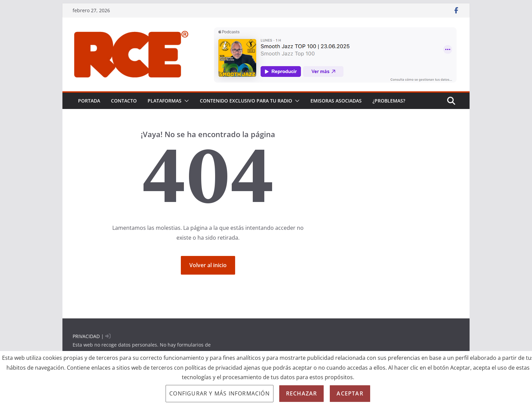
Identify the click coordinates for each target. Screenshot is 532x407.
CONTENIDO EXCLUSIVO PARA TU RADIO (246, 101)
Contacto (124, 101)
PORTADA (89, 101)
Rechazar (302, 393)
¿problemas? (389, 101)
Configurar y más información (220, 393)
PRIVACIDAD (86, 336)
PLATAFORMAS (165, 101)
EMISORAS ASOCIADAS (336, 101)
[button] (185, 101)
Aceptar (350, 393)
